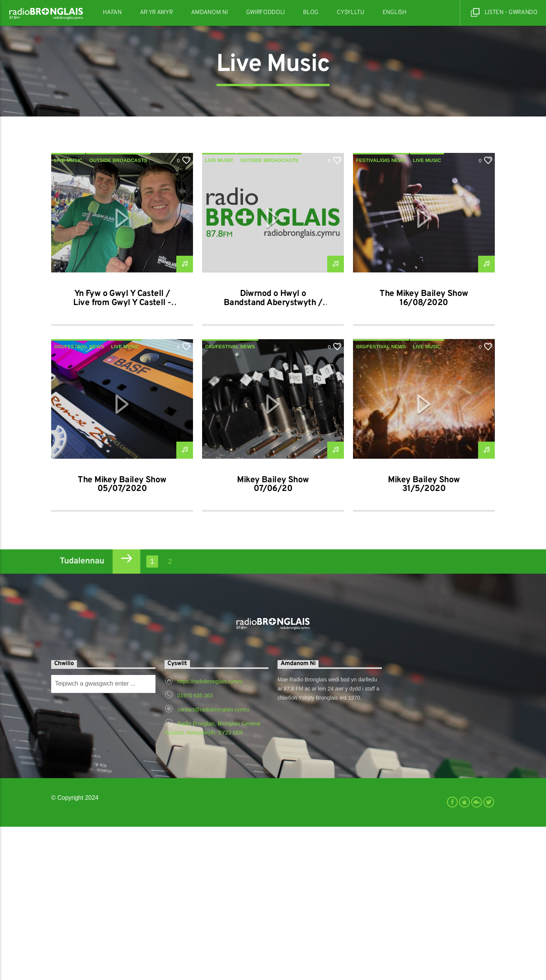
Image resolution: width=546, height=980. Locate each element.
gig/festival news (79, 500)
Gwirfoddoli (265, 13)
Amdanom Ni (209, 13)
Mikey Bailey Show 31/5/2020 (424, 638)
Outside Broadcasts (118, 314)
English (395, 13)
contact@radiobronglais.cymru (213, 863)
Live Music (68, 314)
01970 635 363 (195, 849)
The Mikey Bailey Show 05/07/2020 (122, 638)
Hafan (112, 13)
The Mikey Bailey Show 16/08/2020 (424, 452)
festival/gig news (381, 314)
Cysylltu (350, 13)
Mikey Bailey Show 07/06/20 (273, 638)
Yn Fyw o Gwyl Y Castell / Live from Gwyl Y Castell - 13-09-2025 (122, 456)
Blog (311, 13)
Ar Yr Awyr (156, 13)
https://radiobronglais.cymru (210, 835)
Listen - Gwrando (504, 13)
